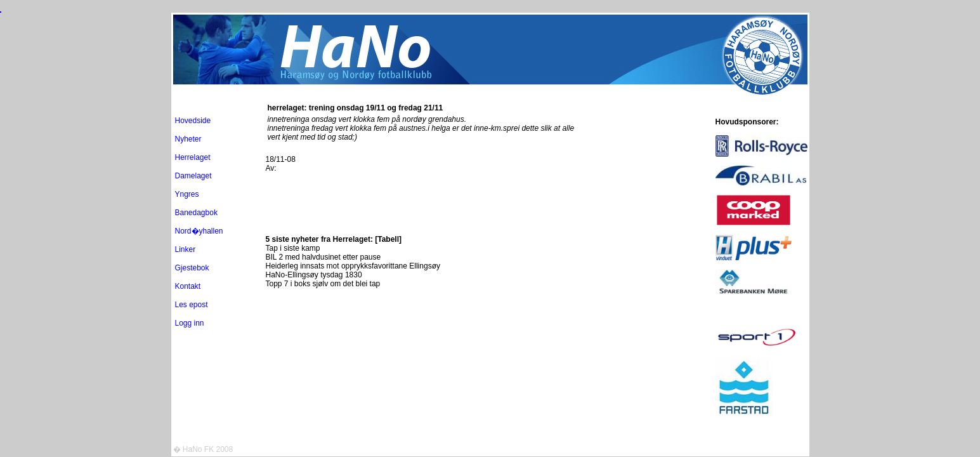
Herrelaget (193, 157)
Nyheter (188, 139)
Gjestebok (192, 268)
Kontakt (188, 286)
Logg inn (190, 323)
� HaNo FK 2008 (203, 449)
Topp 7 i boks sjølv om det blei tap (323, 284)
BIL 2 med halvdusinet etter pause (323, 257)
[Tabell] (388, 239)
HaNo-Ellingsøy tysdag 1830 (314, 275)
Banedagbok (196, 213)
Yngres (187, 194)
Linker (186, 249)
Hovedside (193, 121)
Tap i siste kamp (293, 248)
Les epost (192, 305)
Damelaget (193, 176)
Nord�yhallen (199, 231)
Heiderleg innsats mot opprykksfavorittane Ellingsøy (353, 266)
